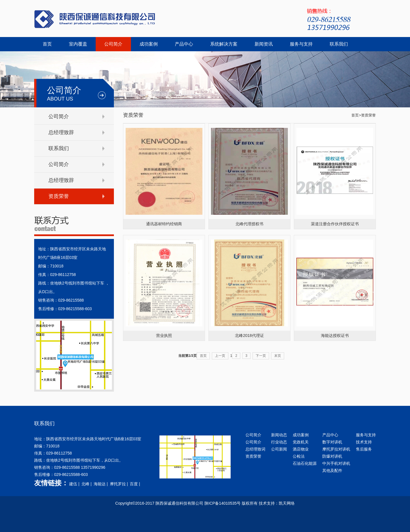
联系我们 (339, 44)
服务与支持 (301, 44)
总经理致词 (255, 449)
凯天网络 (287, 503)
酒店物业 (301, 449)
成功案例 (149, 44)
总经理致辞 (61, 132)
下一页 (261, 356)
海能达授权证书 (335, 335)
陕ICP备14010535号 (223, 503)
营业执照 (164, 335)
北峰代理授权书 (249, 224)
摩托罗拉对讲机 (336, 449)
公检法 (299, 456)
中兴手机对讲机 (336, 463)
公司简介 (113, 44)
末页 (278, 356)
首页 (47, 44)
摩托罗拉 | (119, 484)
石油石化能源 (305, 463)
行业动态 (279, 442)
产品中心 (184, 44)
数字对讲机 (332, 442)
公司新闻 (279, 449)
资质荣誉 (59, 196)
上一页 (220, 356)
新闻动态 (279, 435)
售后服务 (364, 449)
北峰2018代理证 (249, 335)
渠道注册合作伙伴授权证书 (335, 224)
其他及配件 (332, 470)
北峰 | (87, 484)
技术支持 (364, 442)
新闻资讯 (264, 44)
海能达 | (101, 484)
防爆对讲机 (332, 456)
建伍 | (75, 484)
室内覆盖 (78, 44)
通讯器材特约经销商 (164, 224)
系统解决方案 (224, 44)
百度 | (135, 484)
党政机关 (301, 442)
